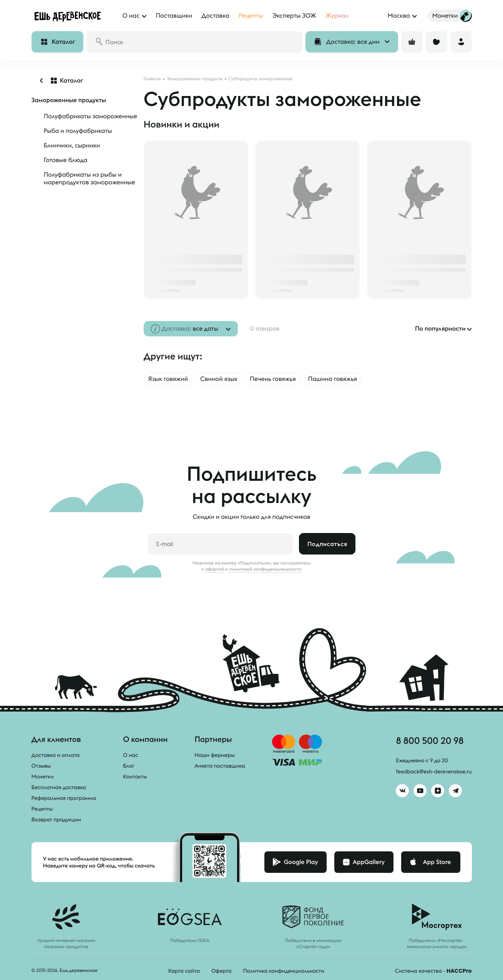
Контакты (135, 776)
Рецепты (42, 809)
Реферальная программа (64, 798)
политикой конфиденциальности (265, 569)
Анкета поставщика (220, 766)
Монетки (43, 776)
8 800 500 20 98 (430, 740)
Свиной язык (219, 379)
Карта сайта (184, 971)
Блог (129, 766)
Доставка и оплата (56, 755)
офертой (215, 569)
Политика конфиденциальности (283, 971)
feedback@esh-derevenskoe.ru (434, 771)
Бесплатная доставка (59, 787)
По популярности (440, 329)
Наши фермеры (215, 755)
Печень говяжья (273, 379)
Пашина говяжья (333, 379)
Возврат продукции (56, 819)
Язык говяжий (168, 379)
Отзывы (41, 766)
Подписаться (327, 544)
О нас (130, 755)
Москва (398, 16)
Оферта (222, 971)
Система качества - (433, 971)
